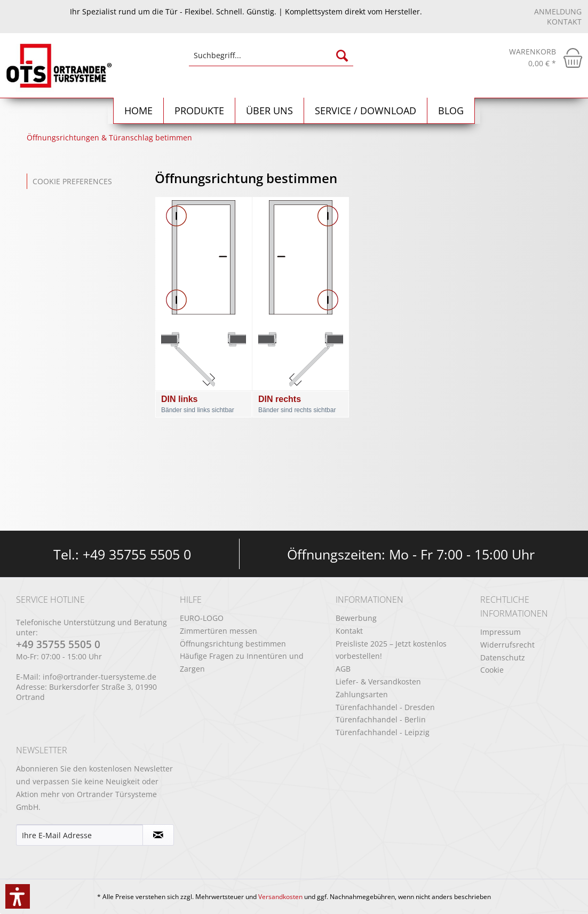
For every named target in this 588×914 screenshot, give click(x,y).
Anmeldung (558, 11)
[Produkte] (200, 111)
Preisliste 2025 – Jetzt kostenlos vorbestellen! (391, 650)
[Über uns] (270, 111)
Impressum (500, 632)
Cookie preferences (72, 181)
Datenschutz (503, 657)
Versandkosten (280, 897)
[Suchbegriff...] (271, 56)
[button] (18, 896)
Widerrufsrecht (507, 645)
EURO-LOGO (202, 618)
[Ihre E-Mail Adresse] (80, 835)
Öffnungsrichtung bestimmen (233, 644)
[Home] (139, 111)
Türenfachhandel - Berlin (381, 719)
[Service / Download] (366, 111)
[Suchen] (342, 56)
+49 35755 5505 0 (137, 554)
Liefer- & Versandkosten (378, 681)
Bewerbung (356, 618)
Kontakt (564, 22)
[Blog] (451, 111)
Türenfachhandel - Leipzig (383, 732)
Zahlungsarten (362, 694)
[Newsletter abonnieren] (158, 835)
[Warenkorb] (546, 58)
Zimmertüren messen (218, 631)
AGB (343, 669)
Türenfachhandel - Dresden (385, 707)
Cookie (492, 670)
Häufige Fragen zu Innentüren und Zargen (242, 662)
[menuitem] (271, 61)
